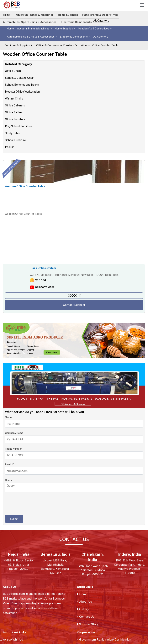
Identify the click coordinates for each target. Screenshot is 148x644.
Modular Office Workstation (22, 92)
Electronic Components (76, 22)
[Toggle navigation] (142, 6)
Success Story (88, 624)
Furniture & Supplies (17, 45)
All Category (101, 21)
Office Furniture (15, 119)
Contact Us (86, 617)
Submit (14, 519)
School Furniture (15, 140)
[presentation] (34, 504)
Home (7, 15)
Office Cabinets (15, 105)
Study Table (13, 133)
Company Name (14, 433)
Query (8, 480)
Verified (40, 280)
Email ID (10, 465)
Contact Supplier (74, 305)
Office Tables (14, 112)
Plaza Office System (43, 268)
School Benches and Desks (22, 85)
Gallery (83, 609)
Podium (10, 147)
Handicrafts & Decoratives (100, 15)
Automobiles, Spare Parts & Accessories (30, 22)
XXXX (72, 296)
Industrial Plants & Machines (34, 15)
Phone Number (13, 449)
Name (8, 417)
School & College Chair (19, 78)
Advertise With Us (13, 639)
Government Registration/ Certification (104, 639)
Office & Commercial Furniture (55, 45)
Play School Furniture (18, 126)
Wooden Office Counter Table (100, 45)
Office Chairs (13, 71)
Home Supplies (68, 15)
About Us (84, 602)
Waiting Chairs (14, 99)
